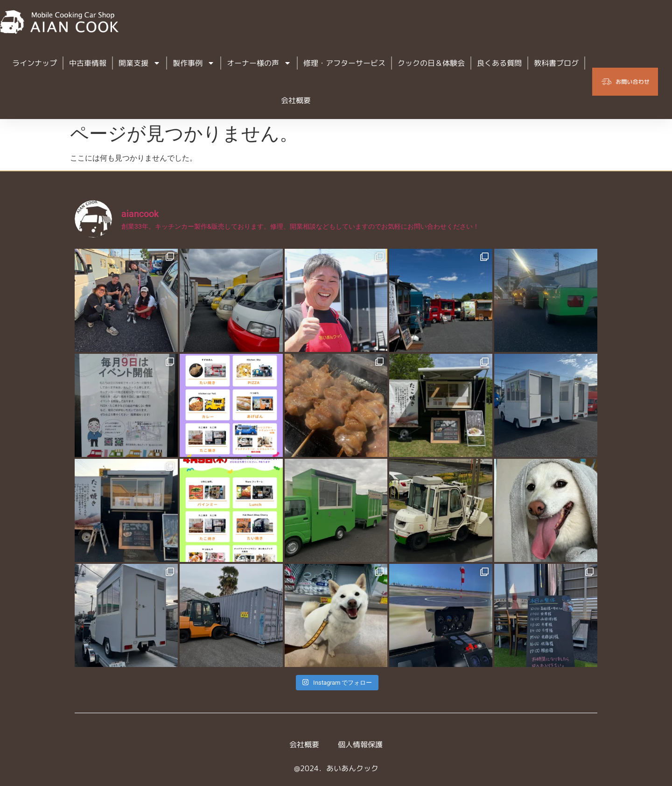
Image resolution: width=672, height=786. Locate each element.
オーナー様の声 (259, 63)
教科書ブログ (556, 63)
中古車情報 (88, 63)
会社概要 (296, 100)
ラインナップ (35, 63)
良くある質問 (499, 63)
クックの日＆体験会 (431, 63)
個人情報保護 (360, 744)
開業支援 (140, 63)
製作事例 (194, 63)
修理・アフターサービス (344, 63)
